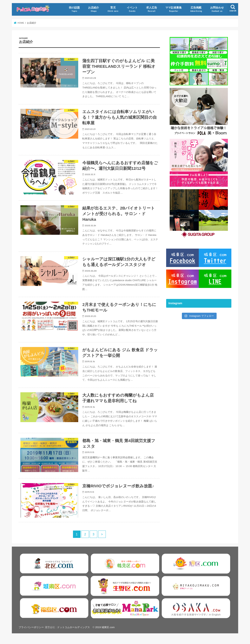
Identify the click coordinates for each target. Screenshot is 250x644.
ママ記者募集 (174, 9)
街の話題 (74, 9)
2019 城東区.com (105, 632)
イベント (132, 9)
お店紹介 (94, 9)
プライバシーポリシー (31, 632)
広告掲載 (196, 9)
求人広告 (152, 9)
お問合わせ (217, 9)
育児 (113, 9)
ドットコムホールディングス (73, 632)
